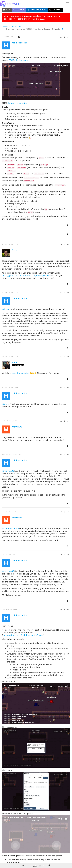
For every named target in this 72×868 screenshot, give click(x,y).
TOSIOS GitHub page (18, 60)
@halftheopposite (20, 336)
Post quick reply (61, 848)
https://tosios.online (18, 65)
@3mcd (6, 271)
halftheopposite (19, 43)
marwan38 (17, 389)
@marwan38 (8, 433)
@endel (6, 366)
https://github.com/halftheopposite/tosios (23, 598)
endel (14, 325)
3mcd (15, 213)
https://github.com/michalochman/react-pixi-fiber (26, 238)
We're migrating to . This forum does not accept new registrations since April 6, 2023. (33, 18)
